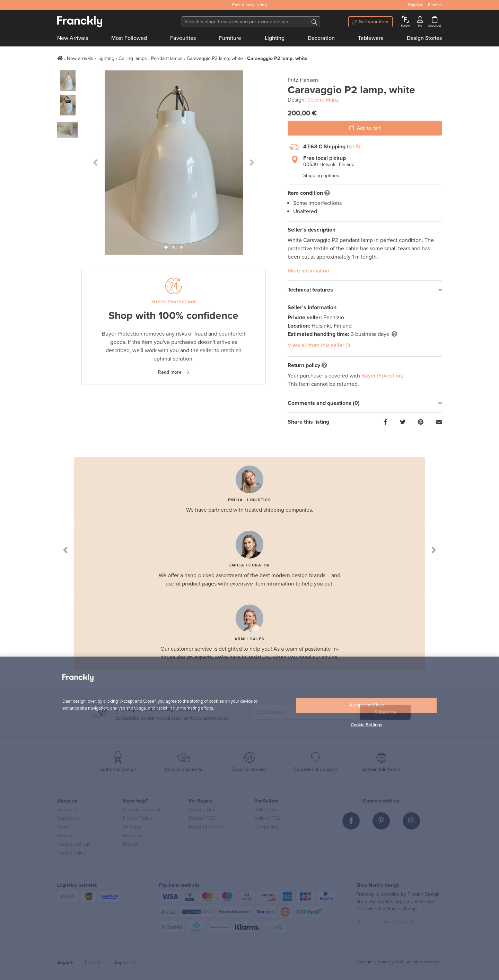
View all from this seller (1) (319, 345)
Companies (266, 827)
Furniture (230, 38)
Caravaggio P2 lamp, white (215, 58)
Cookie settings (74, 844)
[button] (95, 163)
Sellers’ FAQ (267, 818)
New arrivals (80, 58)
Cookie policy (72, 853)
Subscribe (385, 712)
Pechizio (334, 318)
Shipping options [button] (321, 176)
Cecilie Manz (323, 100)
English (65, 962)
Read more (170, 372)
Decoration (321, 38)
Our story (67, 810)
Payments (133, 836)
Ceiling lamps (133, 58)
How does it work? (143, 810)
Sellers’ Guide (269, 810)
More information (308, 271)
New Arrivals (73, 38)
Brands (131, 844)
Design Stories (424, 38)
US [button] (357, 147)
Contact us (69, 818)
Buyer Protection (382, 376)
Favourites (183, 38)
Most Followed (129, 38)
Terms (64, 827)
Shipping (132, 827)
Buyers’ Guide (204, 810)
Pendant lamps (167, 58)
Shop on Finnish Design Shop (388, 922)
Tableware (371, 38)
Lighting (275, 38)
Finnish (93, 962)
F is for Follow (138, 818)
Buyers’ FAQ (202, 818)
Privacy (65, 836)
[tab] (365, 290)
